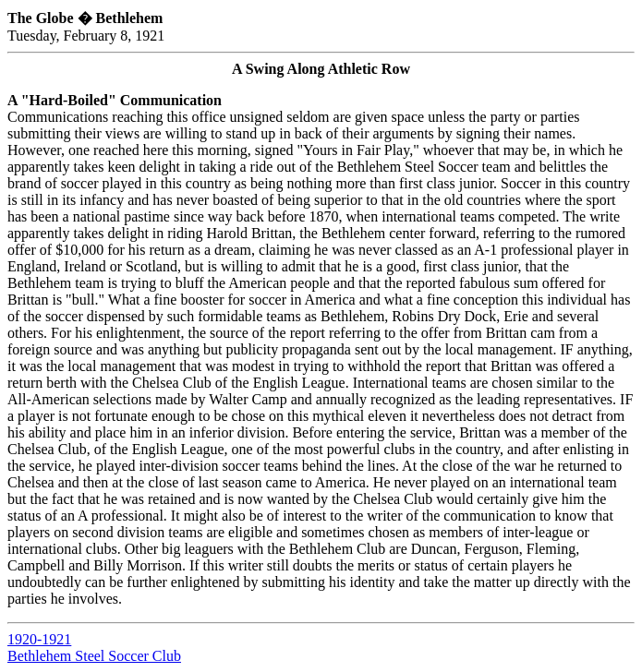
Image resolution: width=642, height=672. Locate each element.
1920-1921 (39, 639)
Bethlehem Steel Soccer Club (94, 656)
